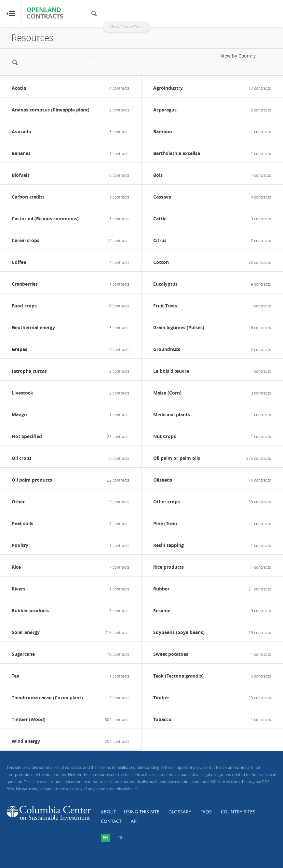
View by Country (238, 56)
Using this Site (142, 812)
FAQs (206, 812)
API (134, 821)
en (106, 838)
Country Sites (238, 812)
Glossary (180, 812)
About (108, 812)
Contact (111, 821)
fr (120, 838)
